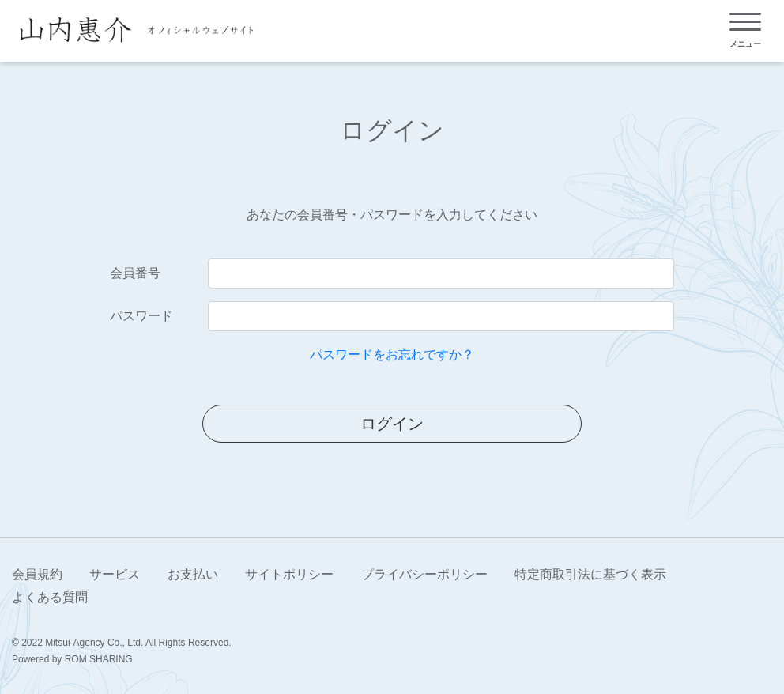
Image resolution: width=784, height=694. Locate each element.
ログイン (392, 424)
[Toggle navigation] (745, 30)
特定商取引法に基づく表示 (590, 574)
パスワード (141, 316)
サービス (115, 574)
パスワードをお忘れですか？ (392, 355)
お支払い (193, 574)
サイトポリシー (289, 574)
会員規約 (37, 574)
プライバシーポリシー (424, 574)
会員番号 (135, 273)
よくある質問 (50, 597)
